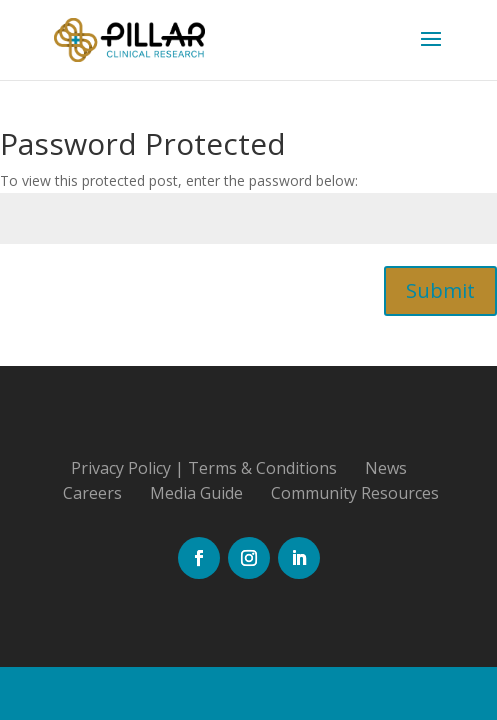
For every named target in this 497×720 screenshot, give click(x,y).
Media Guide (196, 493)
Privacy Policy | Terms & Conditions (204, 468)
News (386, 468)
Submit (440, 290)
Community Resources (355, 493)
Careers (92, 493)
